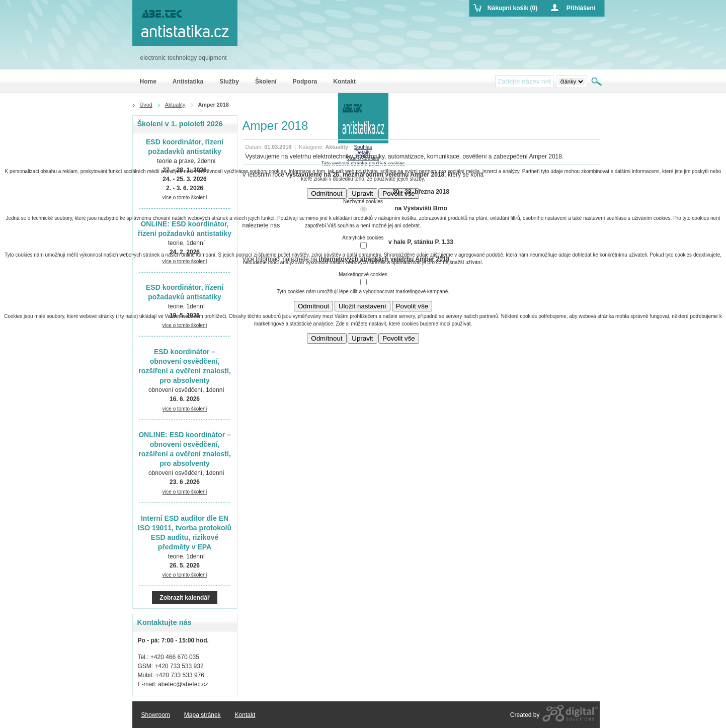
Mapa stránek (203, 715)
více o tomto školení (185, 197)
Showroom (156, 715)
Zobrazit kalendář (184, 598)
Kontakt (245, 715)
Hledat (597, 82)
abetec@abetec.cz (183, 684)
